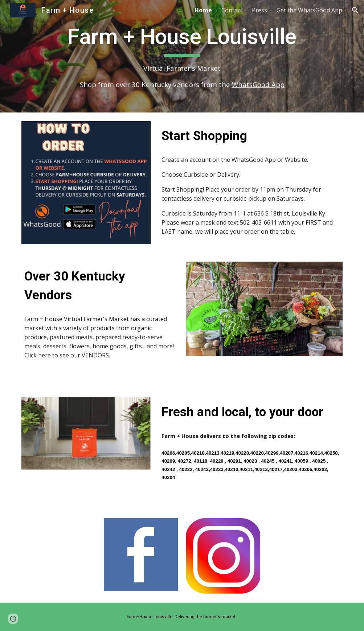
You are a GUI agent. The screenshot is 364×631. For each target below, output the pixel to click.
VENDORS (95, 355)
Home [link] (203, 10)
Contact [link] (232, 10)
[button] (355, 10)
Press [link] (259, 10)
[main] (182, 56)
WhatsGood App (258, 84)
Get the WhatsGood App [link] (309, 10)
